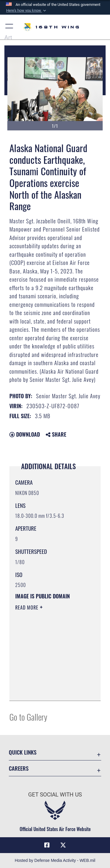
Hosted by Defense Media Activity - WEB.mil (55, 860)
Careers (19, 768)
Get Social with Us (55, 795)
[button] (26, 11)
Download (25, 434)
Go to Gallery (28, 717)
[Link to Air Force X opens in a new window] (63, 845)
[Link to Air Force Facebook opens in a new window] (47, 845)
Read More (28, 607)
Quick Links (23, 752)
